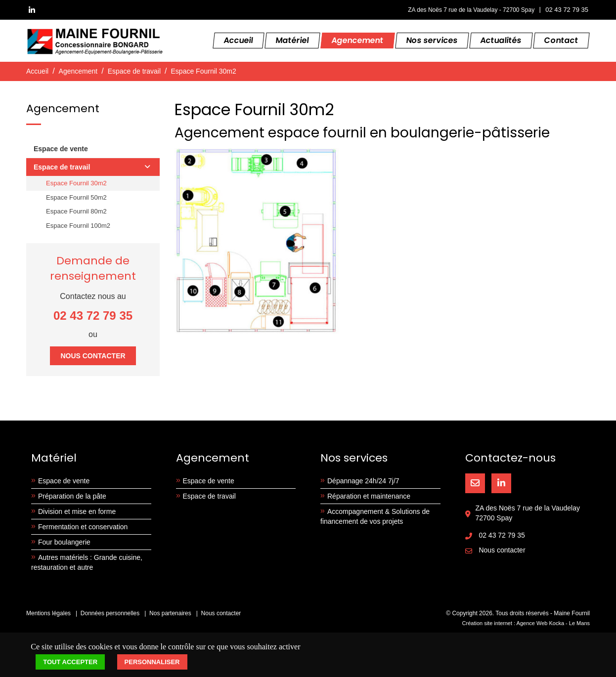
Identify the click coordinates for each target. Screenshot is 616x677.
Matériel (292, 40)
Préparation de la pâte (72, 496)
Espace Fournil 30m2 (204, 71)
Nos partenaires (170, 613)
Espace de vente (61, 149)
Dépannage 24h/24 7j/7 (363, 481)
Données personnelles (110, 613)
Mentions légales (48, 613)
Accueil (239, 40)
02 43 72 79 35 (567, 10)
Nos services (432, 40)
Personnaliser (152, 662)
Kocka (556, 623)
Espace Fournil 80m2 (76, 211)
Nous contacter (93, 356)
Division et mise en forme (77, 511)
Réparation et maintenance (369, 496)
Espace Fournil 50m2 (76, 197)
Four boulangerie (64, 542)
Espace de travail (134, 71)
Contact (561, 40)
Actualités (501, 40)
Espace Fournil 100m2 (78, 226)
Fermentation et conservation (83, 527)
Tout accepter (70, 662)
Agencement (358, 40)
